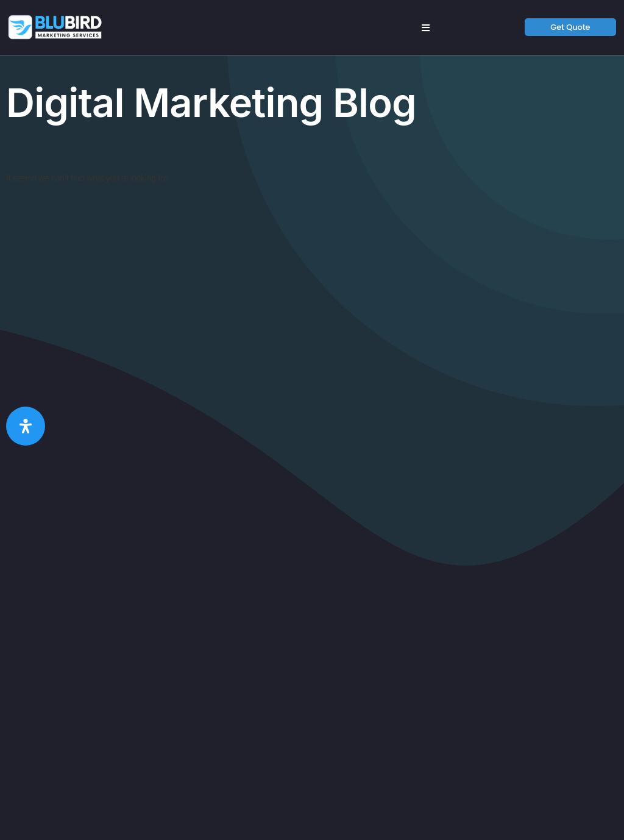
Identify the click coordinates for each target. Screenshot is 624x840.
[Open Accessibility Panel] (26, 426)
